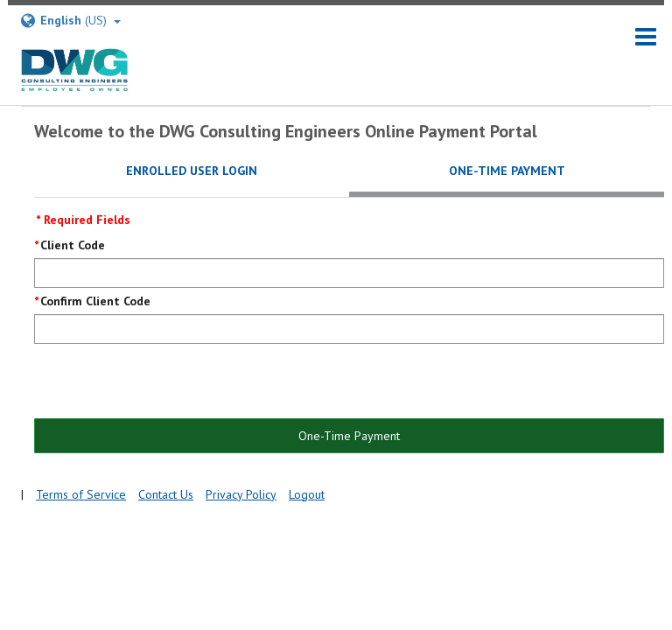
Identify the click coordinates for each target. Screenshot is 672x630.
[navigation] (646, 37)
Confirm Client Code (95, 301)
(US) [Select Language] (70, 21)
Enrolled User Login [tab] (192, 171)
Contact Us (166, 494)
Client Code (73, 245)
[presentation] (167, 382)
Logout (307, 494)
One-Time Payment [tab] (507, 171)
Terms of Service (81, 494)
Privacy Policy (241, 494)
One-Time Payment (349, 436)
